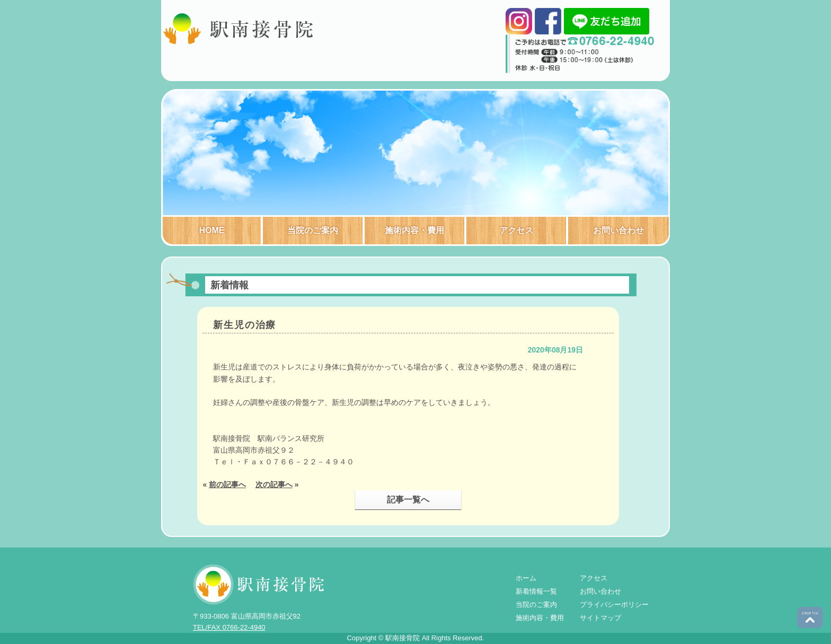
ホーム (526, 578)
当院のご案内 (313, 230)
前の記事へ (227, 484)
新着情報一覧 (536, 591)
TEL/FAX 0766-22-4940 (229, 627)
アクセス (516, 230)
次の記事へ (274, 484)
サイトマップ (600, 618)
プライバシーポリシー (614, 605)
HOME (212, 230)
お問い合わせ (618, 230)
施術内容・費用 (414, 230)
